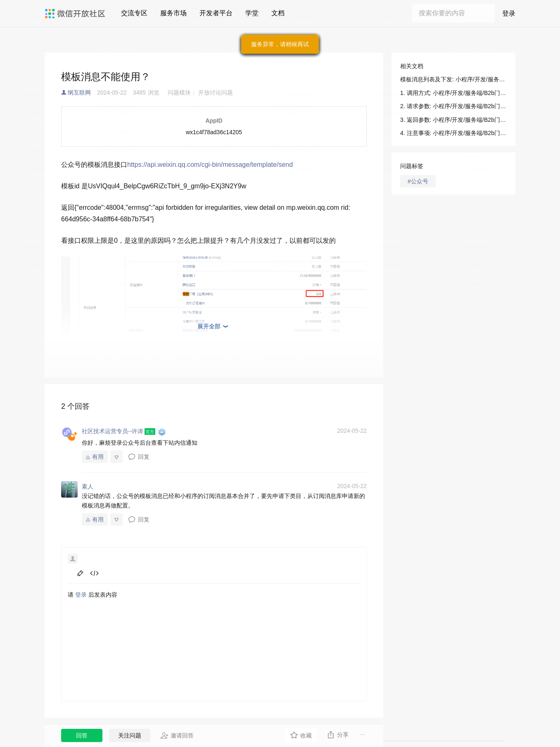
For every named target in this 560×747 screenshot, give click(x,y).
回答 (82, 735)
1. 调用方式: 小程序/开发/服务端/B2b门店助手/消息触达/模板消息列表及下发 (453, 93)
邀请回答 (177, 735)
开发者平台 (216, 13)
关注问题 (130, 735)
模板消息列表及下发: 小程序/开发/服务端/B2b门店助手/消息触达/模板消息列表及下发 (453, 79)
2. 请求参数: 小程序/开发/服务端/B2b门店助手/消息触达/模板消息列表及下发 (453, 106)
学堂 (252, 13)
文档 (278, 13)
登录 (509, 13)
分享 (338, 735)
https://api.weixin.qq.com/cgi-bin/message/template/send (210, 165)
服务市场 (173, 13)
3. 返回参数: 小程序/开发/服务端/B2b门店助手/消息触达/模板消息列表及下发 (453, 120)
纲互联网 (79, 92)
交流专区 (134, 13)
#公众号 (418, 181)
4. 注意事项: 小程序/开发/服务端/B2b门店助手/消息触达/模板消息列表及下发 (453, 133)
